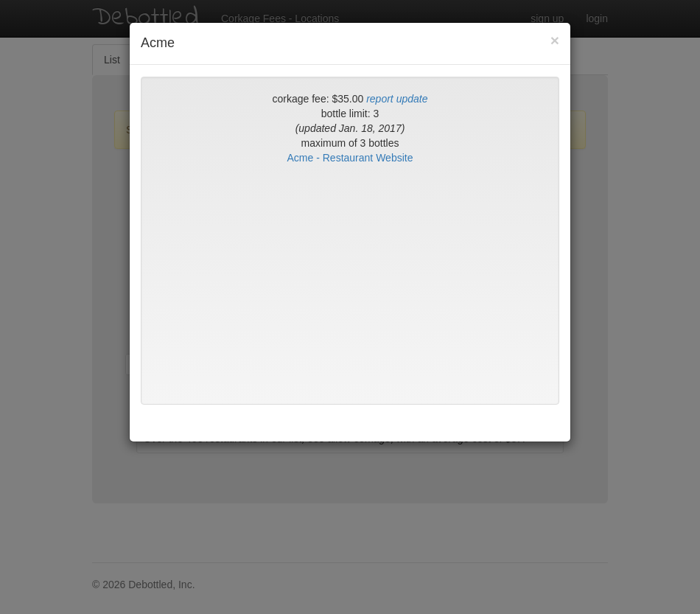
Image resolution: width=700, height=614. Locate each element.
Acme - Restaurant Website (350, 158)
